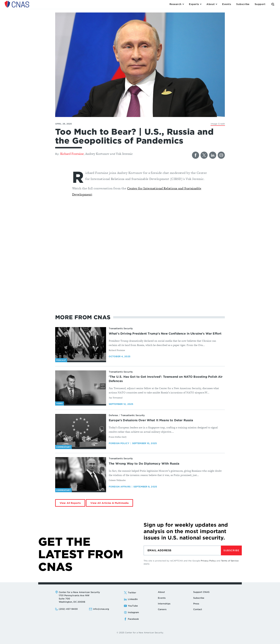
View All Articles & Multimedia (109, 503)
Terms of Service (230, 561)
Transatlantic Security (121, 328)
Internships (164, 604)
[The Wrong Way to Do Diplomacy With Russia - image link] (81, 474)
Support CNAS (201, 592)
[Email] (182, 550)
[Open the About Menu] (212, 4)
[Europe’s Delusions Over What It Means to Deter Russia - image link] (81, 431)
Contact (198, 609)
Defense (113, 415)
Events (162, 598)
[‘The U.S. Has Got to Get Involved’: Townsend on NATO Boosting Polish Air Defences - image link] (81, 387)
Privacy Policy (208, 561)
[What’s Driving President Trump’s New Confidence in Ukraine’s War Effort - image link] (81, 344)
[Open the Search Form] (273, 4)
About (161, 592)
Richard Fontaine (72, 154)
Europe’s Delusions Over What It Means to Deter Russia (151, 420)
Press (196, 604)
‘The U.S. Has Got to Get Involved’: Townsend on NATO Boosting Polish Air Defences (166, 379)
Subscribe (231, 550)
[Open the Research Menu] (177, 4)
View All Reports (70, 503)
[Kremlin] (218, 124)
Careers (162, 609)
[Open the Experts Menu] (195, 4)
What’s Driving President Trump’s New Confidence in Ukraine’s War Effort (165, 334)
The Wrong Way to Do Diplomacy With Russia (144, 464)
